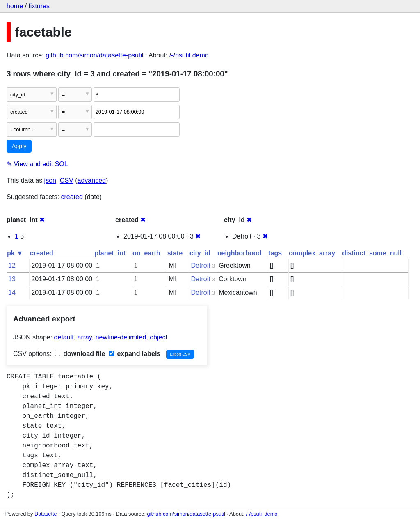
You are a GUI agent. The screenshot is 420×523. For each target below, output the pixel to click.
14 (12, 292)
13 (12, 279)
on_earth (146, 253)
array (85, 337)
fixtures (39, 6)
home (15, 6)
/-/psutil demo (189, 55)
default (64, 337)
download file (80, 354)
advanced (92, 180)
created (72, 197)
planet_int (110, 253)
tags (275, 253)
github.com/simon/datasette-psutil (94, 55)
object (159, 337)
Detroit (201, 265)
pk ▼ (15, 253)
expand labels (135, 354)
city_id (200, 253)
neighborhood (240, 253)
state (175, 253)
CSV (67, 180)
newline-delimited (121, 337)
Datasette (46, 514)
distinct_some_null (372, 253)
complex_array (312, 253)
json (50, 180)
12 (12, 265)
